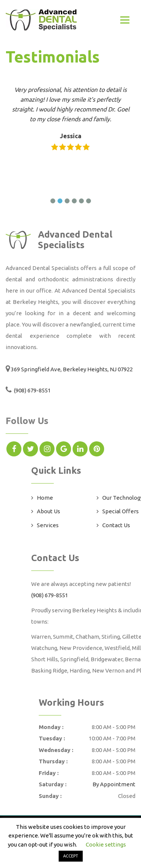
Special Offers (121, 511)
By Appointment (114, 784)
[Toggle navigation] (125, 20)
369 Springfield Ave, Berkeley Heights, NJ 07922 (72, 369)
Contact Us (116, 525)
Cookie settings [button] (106, 844)
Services (48, 525)
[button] (53, 201)
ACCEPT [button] (71, 856)
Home (45, 498)
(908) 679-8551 (32, 390)
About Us (49, 511)
